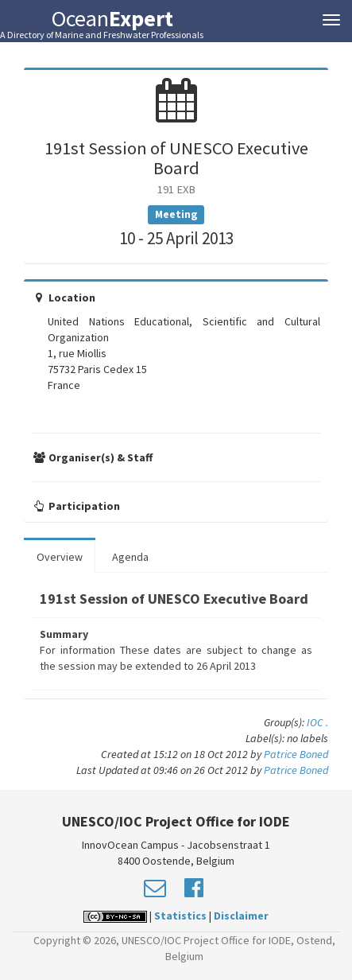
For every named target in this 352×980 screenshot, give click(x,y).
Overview (60, 557)
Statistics (180, 916)
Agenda (130, 557)
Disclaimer (241, 916)
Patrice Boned (296, 754)
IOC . (317, 722)
